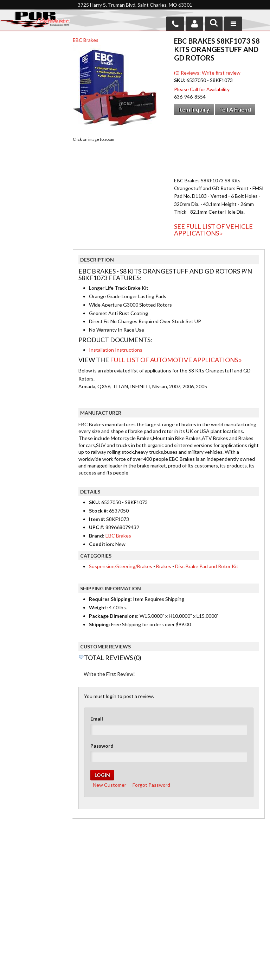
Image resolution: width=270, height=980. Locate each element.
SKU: (180, 80)
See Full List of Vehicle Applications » (213, 230)
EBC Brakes (86, 40)
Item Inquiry (194, 109)
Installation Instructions (116, 350)
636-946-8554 (176, 920)
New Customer (110, 785)
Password (102, 746)
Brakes (164, 566)
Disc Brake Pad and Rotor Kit (207, 566)
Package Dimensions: (114, 616)
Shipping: (99, 624)
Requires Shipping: (110, 599)
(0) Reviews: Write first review (207, 73)
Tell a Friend (235, 109)
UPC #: (97, 527)
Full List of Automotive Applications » (176, 360)
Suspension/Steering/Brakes (121, 566)
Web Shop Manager (191, 970)
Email (97, 719)
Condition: (102, 544)
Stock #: (99, 511)
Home (13, 897)
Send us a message (162, 954)
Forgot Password (151, 785)
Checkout (16, 54)
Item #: (98, 519)
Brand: (97, 536)
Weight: (98, 607)
